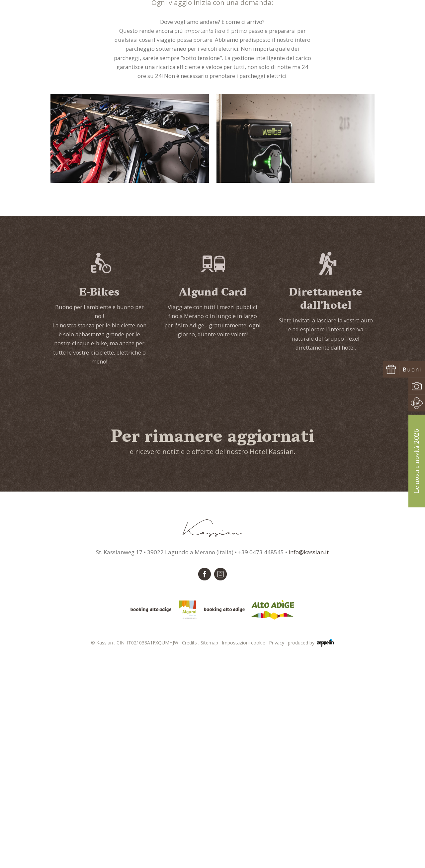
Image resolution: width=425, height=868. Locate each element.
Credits (191, 854)
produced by (311, 854)
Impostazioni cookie (245, 854)
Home (185, 178)
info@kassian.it (309, 763)
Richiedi (349, 24)
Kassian (204, 178)
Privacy (278, 854)
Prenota (386, 24)
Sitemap (211, 854)
